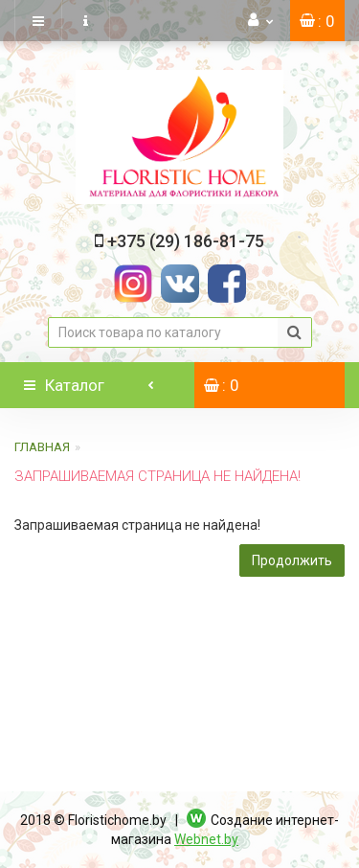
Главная (42, 447)
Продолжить (292, 560)
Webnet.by (206, 839)
